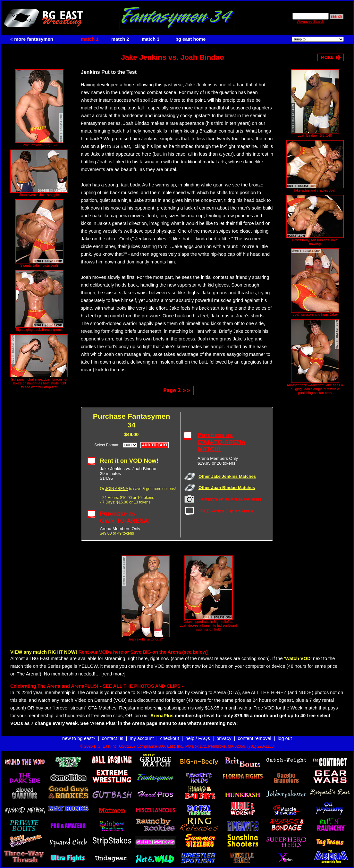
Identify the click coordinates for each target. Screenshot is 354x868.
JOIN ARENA (117, 489)
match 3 (151, 39)
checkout (170, 738)
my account (142, 738)
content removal (255, 738)
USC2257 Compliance (138, 746)
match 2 (120, 39)
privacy (224, 738)
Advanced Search (310, 21)
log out (285, 738)
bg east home (190, 39)
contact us (113, 738)
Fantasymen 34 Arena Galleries (230, 499)
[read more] (113, 674)
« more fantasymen (32, 39)
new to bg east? (79, 738)
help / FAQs (198, 738)
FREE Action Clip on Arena (226, 511)
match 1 (90, 39)
